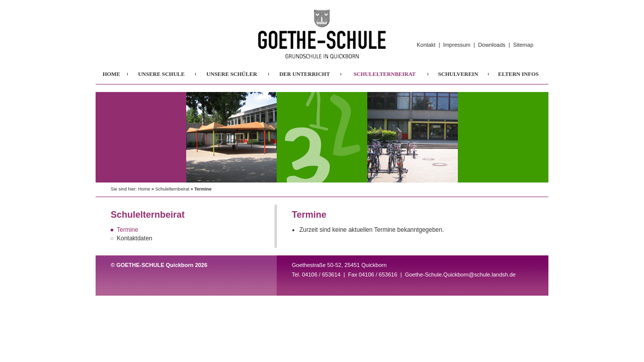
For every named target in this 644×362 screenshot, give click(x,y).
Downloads (492, 45)
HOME (111, 74)
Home (144, 189)
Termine (128, 230)
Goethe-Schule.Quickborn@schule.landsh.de (460, 275)
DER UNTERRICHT (305, 74)
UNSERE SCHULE (161, 74)
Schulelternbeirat (173, 189)
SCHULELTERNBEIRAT (385, 74)
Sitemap (523, 45)
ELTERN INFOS (518, 74)
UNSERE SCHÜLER (232, 74)
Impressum (457, 45)
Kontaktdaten (135, 238)
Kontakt (426, 45)
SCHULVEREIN (458, 74)
